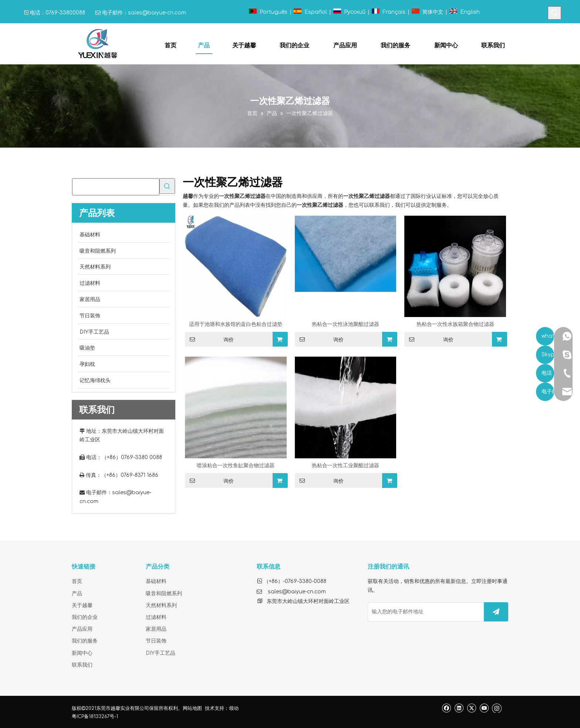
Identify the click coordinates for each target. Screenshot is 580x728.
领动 (234, 708)
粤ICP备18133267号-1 (95, 717)
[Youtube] (484, 708)
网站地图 (192, 708)
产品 (77, 594)
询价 (209, 339)
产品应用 (82, 629)
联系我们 (82, 665)
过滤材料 (156, 617)
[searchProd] (116, 187)
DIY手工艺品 (161, 653)
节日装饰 (156, 641)
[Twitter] (471, 708)
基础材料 (156, 581)
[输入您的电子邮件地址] (424, 612)
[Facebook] (446, 708)
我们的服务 (85, 641)
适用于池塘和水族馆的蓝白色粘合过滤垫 (236, 324)
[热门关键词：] (554, 13)
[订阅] (496, 612)
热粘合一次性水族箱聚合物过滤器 (455, 324)
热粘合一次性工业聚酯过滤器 (345, 466)
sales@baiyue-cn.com (157, 13)
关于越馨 (82, 605)
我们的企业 (85, 617)
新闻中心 (82, 653)
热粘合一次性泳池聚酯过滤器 (345, 324)
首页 (77, 581)
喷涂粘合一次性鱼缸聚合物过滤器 (236, 466)
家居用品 (156, 629)
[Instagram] (497, 708)
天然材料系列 (161, 605)
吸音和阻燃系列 (164, 594)
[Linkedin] (459, 708)
